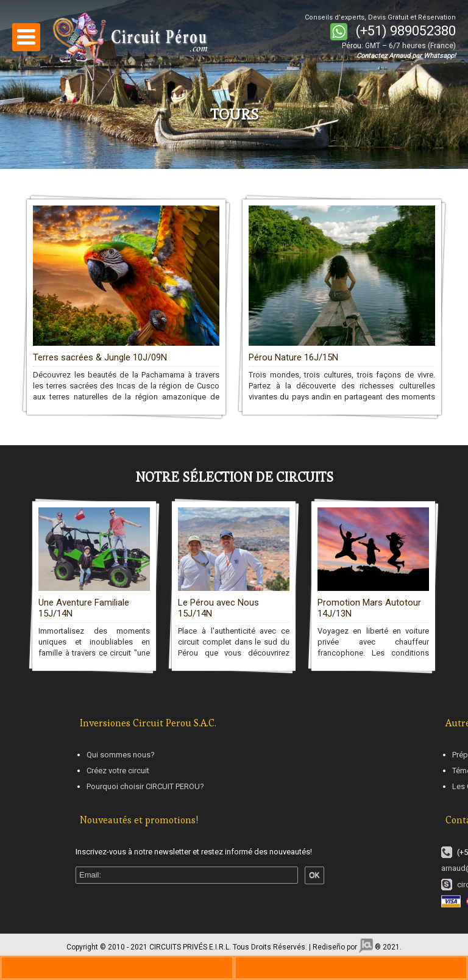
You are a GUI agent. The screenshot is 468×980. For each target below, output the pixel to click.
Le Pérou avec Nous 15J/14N (218, 608)
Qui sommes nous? (121, 755)
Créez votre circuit (118, 771)
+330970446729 (117, 968)
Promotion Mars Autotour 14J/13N (369, 608)
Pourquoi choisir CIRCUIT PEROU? (145, 786)
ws (351, 968)
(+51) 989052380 (406, 31)
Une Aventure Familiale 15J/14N (84, 608)
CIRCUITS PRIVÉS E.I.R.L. (190, 947)
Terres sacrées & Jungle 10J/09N (100, 357)
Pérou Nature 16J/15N (293, 357)
